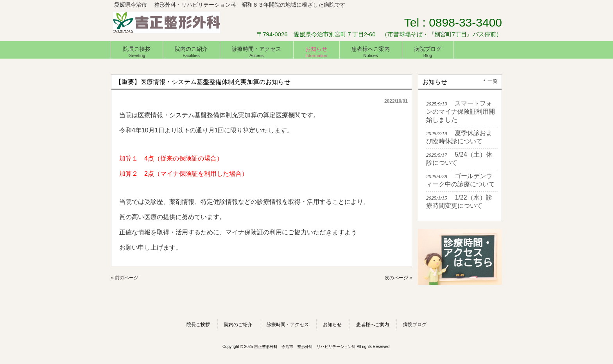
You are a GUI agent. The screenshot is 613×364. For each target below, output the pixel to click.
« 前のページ (125, 278)
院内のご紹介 (238, 325)
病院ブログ (415, 325)
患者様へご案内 (373, 325)
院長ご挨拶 (198, 325)
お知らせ (332, 325)
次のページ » (398, 278)
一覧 (493, 81)
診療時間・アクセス (288, 325)
